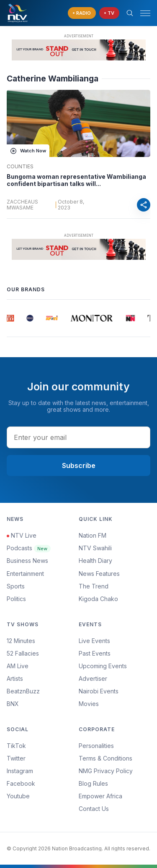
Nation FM (93, 535)
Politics (16, 599)
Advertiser (93, 678)
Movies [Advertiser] (89, 704)
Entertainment (25, 574)
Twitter (16, 758)
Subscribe (79, 465)
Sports (16, 586)
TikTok (16, 746)
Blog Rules (93, 783)
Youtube (18, 796)
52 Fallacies (23, 653)
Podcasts (29, 548)
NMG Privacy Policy (106, 771)
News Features (99, 574)
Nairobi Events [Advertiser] (99, 691)
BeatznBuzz (23, 691)
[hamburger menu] (145, 13)
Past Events (95, 653)
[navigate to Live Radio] (82, 13)
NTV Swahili (95, 548)
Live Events (94, 641)
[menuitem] (115, 691)
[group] (10, 318)
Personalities (96, 746)
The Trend (94, 586)
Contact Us (94, 809)
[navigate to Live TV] (109, 13)
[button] (142, 13)
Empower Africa (100, 796)
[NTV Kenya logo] (17, 13)
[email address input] (78, 437)
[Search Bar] (130, 13)
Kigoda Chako (98, 599)
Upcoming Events (103, 666)
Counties (20, 167)
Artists (15, 678)
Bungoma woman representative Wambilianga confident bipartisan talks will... (76, 180)
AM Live (18, 666)
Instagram (20, 771)
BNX (13, 704)
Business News (27, 561)
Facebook (21, 783)
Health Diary (95, 561)
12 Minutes (21, 641)
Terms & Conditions (106, 758)
